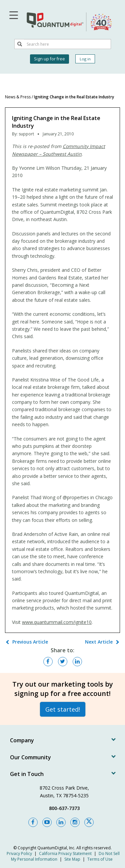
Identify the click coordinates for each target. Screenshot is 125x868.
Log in (85, 59)
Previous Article (30, 642)
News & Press (18, 97)
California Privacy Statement (65, 853)
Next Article (99, 642)
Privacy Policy (19, 853)
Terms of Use (100, 859)
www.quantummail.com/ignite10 (57, 622)
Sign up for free (49, 59)
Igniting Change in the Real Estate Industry (74, 97)
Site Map (72, 859)
